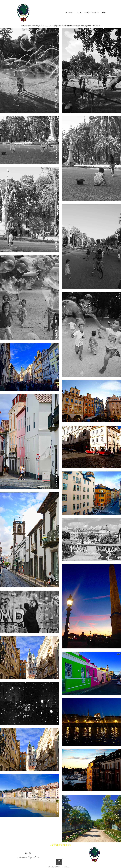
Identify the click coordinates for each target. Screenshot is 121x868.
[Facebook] (26, 853)
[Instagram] (30, 853)
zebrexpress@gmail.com (29, 857)
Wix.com (69, 867)
